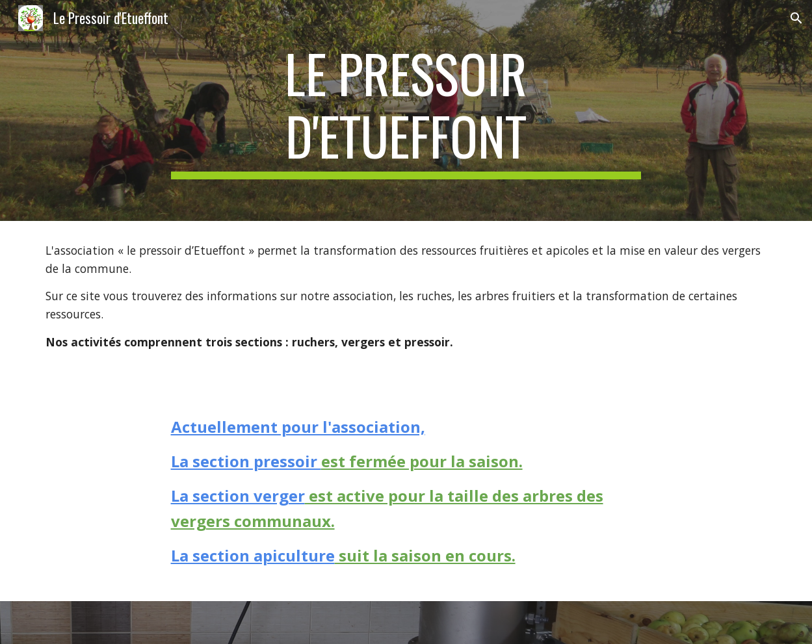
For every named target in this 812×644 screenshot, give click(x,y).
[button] (796, 18)
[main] (406, 110)
